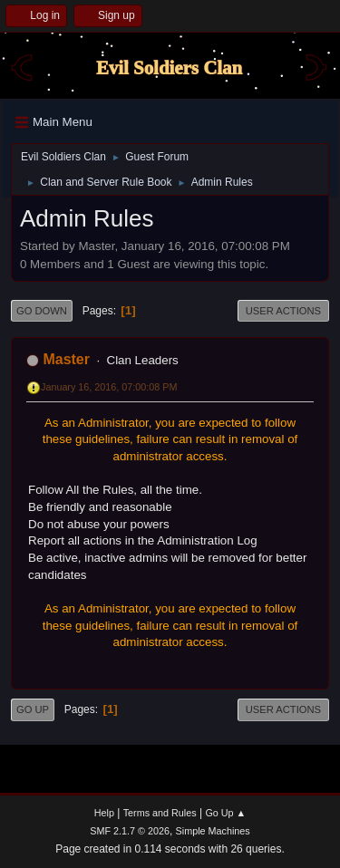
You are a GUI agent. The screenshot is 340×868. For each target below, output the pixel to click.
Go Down (42, 311)
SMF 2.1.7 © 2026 (130, 831)
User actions (283, 311)
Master (66, 359)
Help (104, 813)
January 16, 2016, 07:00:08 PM (109, 387)
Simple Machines (213, 831)
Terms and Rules (160, 813)
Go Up (33, 709)
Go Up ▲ (225, 813)
